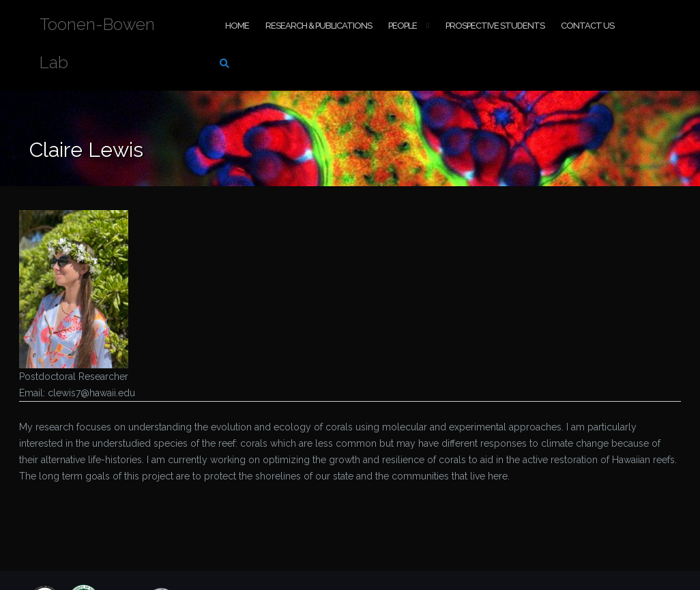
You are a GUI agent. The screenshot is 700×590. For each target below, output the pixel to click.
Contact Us (587, 26)
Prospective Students (495, 26)
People (403, 26)
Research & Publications (319, 26)
